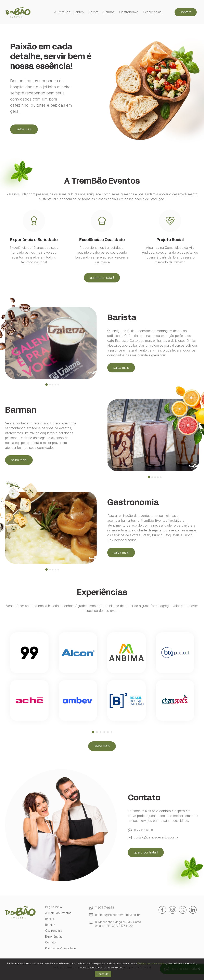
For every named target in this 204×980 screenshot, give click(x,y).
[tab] (47, 385)
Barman (109, 12)
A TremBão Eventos (69, 12)
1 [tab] (93, 732)
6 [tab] (112, 732)
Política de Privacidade (61, 948)
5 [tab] (108, 732)
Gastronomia (129, 12)
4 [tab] (104, 732)
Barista (93, 12)
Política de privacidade (151, 963)
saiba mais (30, 129)
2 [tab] (97, 732)
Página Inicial (54, 907)
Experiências (152, 12)
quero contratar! (102, 278)
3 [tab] (101, 732)
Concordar (103, 974)
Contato (186, 12)
